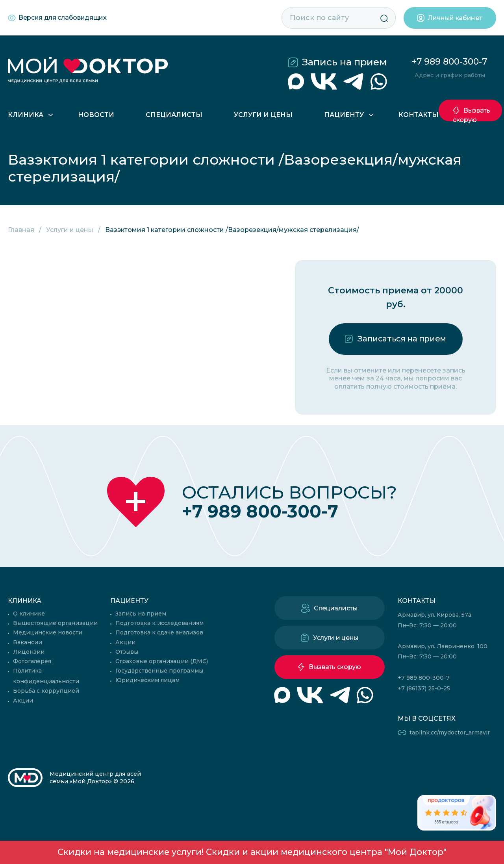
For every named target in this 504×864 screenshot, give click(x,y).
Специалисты (174, 115)
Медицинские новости (48, 632)
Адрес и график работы (450, 75)
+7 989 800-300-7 (449, 62)
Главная (21, 230)
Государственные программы (159, 671)
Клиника (26, 115)
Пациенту (344, 115)
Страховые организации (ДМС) (162, 661)
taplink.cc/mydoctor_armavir (450, 732)
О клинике (29, 614)
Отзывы (127, 652)
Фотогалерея (32, 661)
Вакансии (28, 642)
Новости (96, 115)
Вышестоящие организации (55, 623)
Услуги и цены (263, 115)
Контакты (419, 115)
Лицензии (29, 652)
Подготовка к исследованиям (159, 623)
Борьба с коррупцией (46, 691)
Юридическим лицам (147, 680)
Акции (23, 701)
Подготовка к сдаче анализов (159, 632)
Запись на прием (344, 62)
